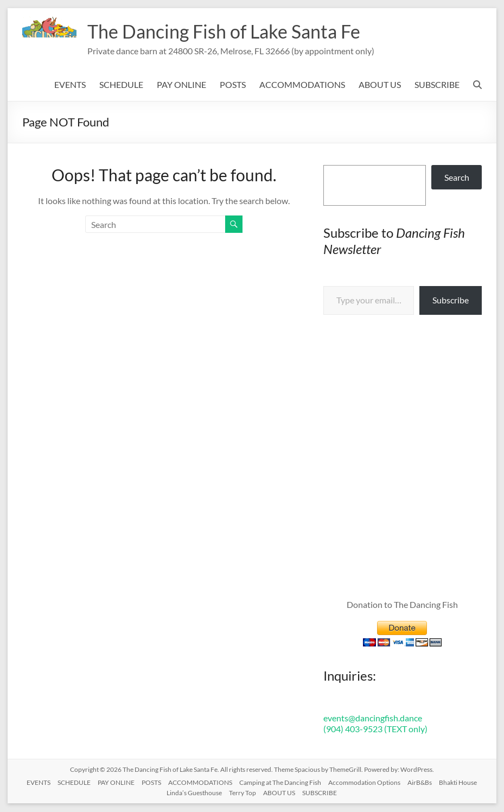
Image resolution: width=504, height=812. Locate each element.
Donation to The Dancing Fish (402, 605)
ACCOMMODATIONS (302, 85)
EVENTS (70, 85)
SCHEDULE (121, 85)
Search (457, 178)
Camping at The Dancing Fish (280, 783)
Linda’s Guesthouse (194, 793)
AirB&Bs (420, 783)
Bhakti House (458, 783)
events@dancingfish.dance (373, 718)
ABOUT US (380, 85)
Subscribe (451, 300)
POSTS (233, 85)
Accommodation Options (364, 783)
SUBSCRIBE (437, 85)
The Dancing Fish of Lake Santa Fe (231, 31)
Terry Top (243, 793)
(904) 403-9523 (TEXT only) (375, 729)
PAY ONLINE (181, 85)
